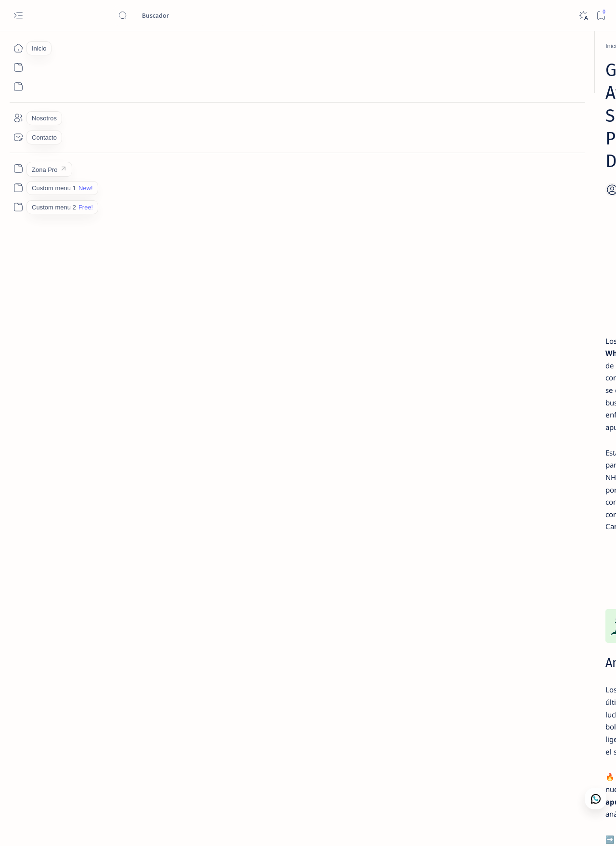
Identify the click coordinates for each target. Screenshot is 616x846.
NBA (268, 688)
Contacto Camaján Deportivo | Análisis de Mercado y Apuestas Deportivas (528, 353)
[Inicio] (18, 48)
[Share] (423, 144)
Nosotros (533, 443)
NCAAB (331, 688)
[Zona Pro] (18, 169)
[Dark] (583, 16)
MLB (287, 688)
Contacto (499, 443)
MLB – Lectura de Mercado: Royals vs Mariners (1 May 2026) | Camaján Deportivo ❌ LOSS (529, 173)
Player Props (393, 688)
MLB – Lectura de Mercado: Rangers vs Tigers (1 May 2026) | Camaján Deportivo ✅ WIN (527, 404)
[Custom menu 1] (18, 188)
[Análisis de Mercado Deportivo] (537, 330)
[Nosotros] (18, 118)
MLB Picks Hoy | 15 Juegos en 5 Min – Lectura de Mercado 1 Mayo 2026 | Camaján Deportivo (530, 250)
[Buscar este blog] (190, 15)
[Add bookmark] (394, 144)
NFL (354, 688)
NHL (307, 688)
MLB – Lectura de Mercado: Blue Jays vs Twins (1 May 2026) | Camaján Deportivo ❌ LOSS (527, 302)
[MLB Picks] (128, 761)
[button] (558, 827)
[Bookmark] (601, 16)
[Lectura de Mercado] (526, 150)
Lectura (467, 443)
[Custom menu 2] (18, 207)
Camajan (83, 827)
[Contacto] (18, 137)
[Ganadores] (101, 46)
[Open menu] (18, 16)
